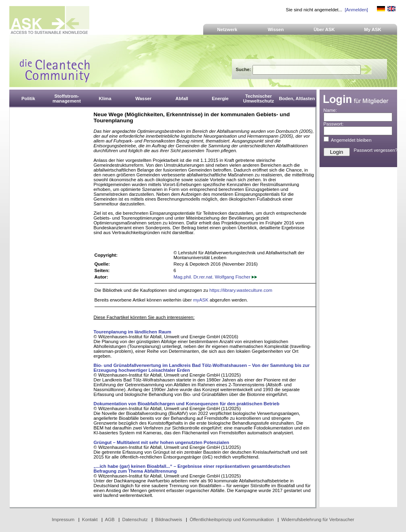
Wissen (276, 29)
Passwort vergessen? (376, 150)
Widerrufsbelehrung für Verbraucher (318, 519)
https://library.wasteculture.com (241, 290)
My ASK (373, 29)
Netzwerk (227, 29)
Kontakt (90, 519)
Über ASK (324, 29)
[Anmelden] (356, 10)
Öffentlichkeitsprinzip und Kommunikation (231, 519)
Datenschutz (135, 519)
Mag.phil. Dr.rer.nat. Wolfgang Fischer (216, 277)
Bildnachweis (168, 519)
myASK (201, 300)
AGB (110, 519)
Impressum (63, 519)
